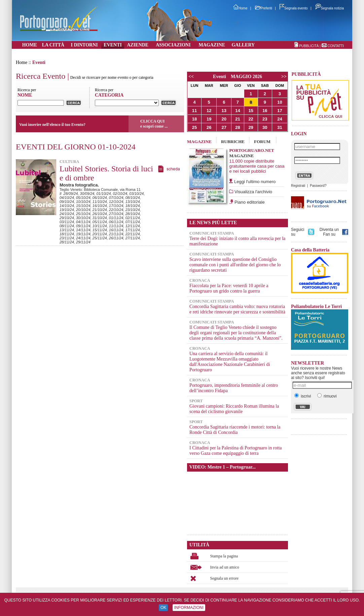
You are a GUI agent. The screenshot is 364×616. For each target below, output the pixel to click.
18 (194, 119)
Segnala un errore (225, 578)
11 (194, 111)
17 (280, 111)
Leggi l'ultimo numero (255, 182)
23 (265, 119)
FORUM (262, 142)
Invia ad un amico (225, 567)
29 (251, 127)
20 (224, 119)
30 (265, 127)
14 (238, 111)
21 (238, 119)
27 (224, 127)
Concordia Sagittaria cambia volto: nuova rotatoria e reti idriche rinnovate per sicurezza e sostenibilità (237, 309)
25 (194, 127)
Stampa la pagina (224, 556)
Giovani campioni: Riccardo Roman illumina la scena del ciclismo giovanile (234, 409)
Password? (318, 186)
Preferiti (264, 8)
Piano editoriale (249, 202)
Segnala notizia (330, 8)
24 (280, 119)
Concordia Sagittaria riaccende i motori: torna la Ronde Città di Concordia (235, 430)
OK (163, 608)
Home (240, 8)
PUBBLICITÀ (309, 46)
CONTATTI (336, 46)
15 (251, 111)
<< (191, 77)
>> (284, 77)
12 (209, 111)
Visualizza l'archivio (253, 192)
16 (265, 111)
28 (238, 127)
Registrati (298, 186)
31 (280, 127)
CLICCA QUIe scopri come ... (154, 124)
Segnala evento (294, 8)
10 (280, 102)
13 (224, 111)
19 (209, 119)
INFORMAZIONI (189, 608)
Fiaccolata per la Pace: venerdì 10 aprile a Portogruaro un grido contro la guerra (229, 288)
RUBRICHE (233, 142)
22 (251, 119)
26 (209, 127)
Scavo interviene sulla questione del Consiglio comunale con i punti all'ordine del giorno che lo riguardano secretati (235, 265)
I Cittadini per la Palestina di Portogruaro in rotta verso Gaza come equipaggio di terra (236, 451)
